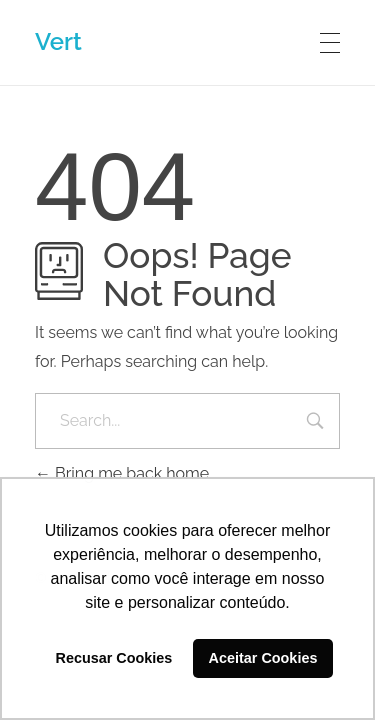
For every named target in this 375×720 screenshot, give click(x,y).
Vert (58, 41)
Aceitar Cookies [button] (263, 658)
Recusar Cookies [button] (114, 658)
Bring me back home (122, 473)
